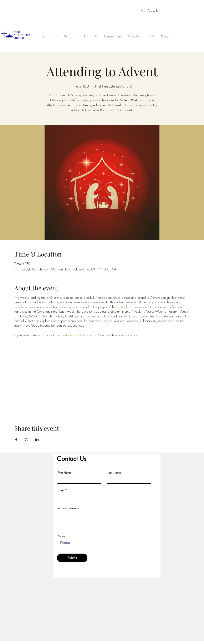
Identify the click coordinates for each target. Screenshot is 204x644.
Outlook (122, 307)
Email (61, 490)
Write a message (68, 508)
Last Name (114, 473)
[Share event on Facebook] (16, 439)
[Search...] (170, 11)
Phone (61, 536)
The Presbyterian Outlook (72, 335)
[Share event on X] (27, 439)
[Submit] (72, 558)
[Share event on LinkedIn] (37, 439)
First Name (64, 473)
